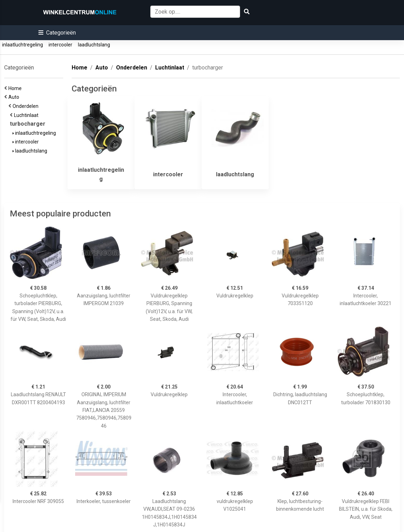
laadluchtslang (94, 45)
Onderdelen (27, 106)
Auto (15, 97)
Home (16, 88)
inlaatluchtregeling (23, 45)
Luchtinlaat (27, 115)
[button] (57, 33)
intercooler (60, 45)
